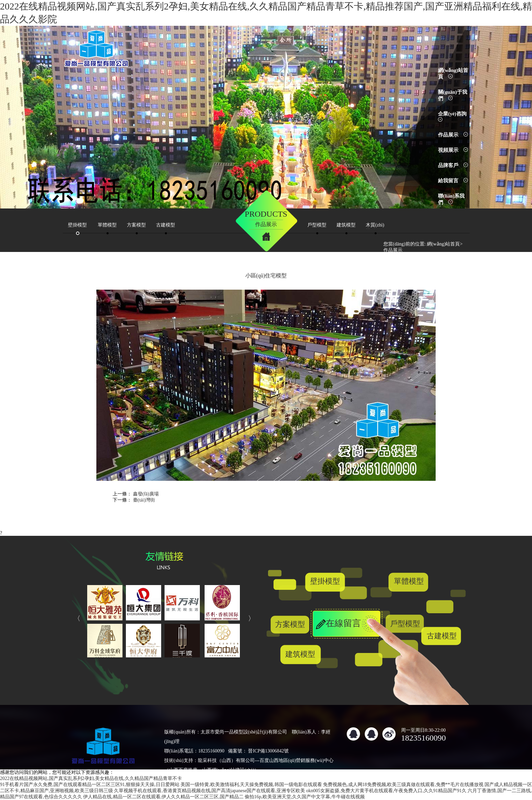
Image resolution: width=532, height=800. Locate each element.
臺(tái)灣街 (144, 500)
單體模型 (409, 581)
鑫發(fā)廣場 (146, 494)
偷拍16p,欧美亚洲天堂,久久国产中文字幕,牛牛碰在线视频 (305, 797)
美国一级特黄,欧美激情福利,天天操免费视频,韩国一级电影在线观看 (251, 785)
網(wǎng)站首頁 (443, 244)
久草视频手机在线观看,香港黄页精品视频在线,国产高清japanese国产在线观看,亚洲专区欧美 (210, 791)
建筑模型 (300, 654)
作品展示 (453, 135)
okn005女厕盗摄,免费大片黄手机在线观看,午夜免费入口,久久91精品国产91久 (386, 791)
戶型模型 (405, 624)
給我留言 (453, 181)
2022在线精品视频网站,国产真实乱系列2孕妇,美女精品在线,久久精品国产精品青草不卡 (91, 778)
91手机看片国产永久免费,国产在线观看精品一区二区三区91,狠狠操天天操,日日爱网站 (90, 785)
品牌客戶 (453, 165)
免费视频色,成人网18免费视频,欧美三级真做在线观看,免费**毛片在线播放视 (403, 785)
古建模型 (442, 636)
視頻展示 (453, 150)
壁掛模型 (325, 581)
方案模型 (290, 624)
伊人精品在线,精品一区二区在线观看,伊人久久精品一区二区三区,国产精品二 (163, 797)
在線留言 (343, 623)
